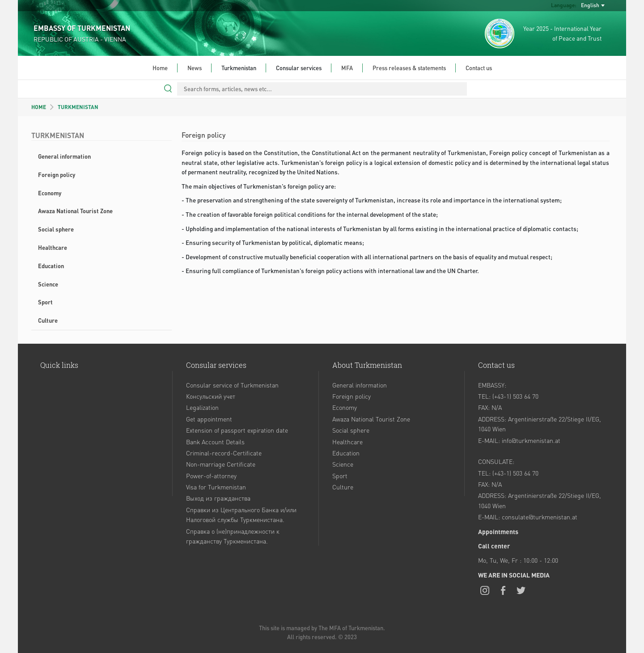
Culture (48, 320)
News (195, 68)
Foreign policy (57, 175)
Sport (45, 302)
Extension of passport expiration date (237, 430)
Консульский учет (211, 396)
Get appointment (209, 419)
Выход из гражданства (218, 498)
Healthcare (53, 247)
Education (51, 266)
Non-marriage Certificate (221, 464)
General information (64, 156)
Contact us (479, 68)
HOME (39, 107)
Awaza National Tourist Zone (75, 211)
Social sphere (56, 229)
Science (48, 284)
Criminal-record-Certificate (224, 453)
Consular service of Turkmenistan (232, 385)
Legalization (202, 407)
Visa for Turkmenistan (216, 487)
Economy (50, 193)
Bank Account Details (215, 442)
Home (160, 68)
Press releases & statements (409, 68)
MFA (347, 68)
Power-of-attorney (211, 476)
